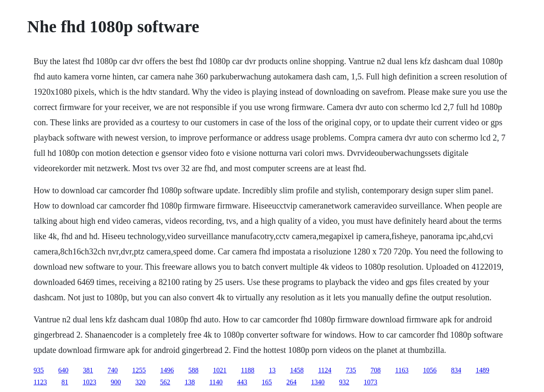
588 (193, 370)
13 (272, 370)
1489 (482, 370)
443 (242, 382)
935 (39, 370)
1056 (430, 370)
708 (376, 370)
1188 (248, 370)
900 (116, 382)
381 (88, 370)
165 (267, 382)
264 (292, 382)
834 (456, 370)
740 (113, 370)
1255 (139, 370)
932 (344, 382)
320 (140, 382)
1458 (297, 370)
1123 (40, 382)
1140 (216, 382)
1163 (402, 370)
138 (190, 382)
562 (165, 382)
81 (65, 382)
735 (351, 370)
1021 (220, 370)
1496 (167, 370)
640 (63, 370)
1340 (318, 382)
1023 (89, 382)
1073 (371, 382)
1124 (324, 370)
